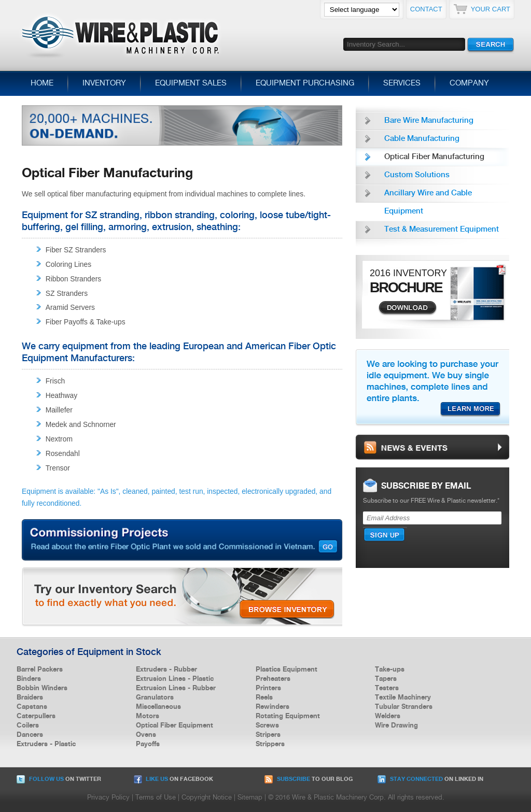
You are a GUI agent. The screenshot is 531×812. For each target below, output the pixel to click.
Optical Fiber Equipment (174, 725)
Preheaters (273, 679)
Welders (388, 716)
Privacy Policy (108, 798)
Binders (29, 679)
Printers (268, 688)
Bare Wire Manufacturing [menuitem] (429, 121)
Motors (148, 716)
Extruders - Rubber (166, 669)
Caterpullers (36, 716)
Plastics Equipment (287, 669)
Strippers (270, 744)
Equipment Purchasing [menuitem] (305, 83)
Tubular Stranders (404, 707)
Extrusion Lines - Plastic (175, 679)
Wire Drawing (396, 725)
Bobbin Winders (42, 688)
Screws (267, 725)
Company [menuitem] (469, 83)
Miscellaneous (158, 707)
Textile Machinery (403, 697)
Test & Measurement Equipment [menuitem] (442, 230)
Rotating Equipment (288, 716)
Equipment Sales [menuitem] (191, 83)
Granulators (155, 697)
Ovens (146, 735)
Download (408, 308)
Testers (387, 688)
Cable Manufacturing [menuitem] (422, 139)
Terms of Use (156, 798)
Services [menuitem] (402, 83)
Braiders (30, 697)
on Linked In (430, 779)
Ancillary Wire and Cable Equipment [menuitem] (428, 202)
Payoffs (148, 744)
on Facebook (173, 779)
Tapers (386, 679)
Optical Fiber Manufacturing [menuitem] (434, 157)
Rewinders (273, 707)
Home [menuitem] (42, 83)
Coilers (28, 725)
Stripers (268, 735)
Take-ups (390, 669)
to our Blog (309, 779)
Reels (264, 697)
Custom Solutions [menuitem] (417, 175)
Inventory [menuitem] (104, 83)
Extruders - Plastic (46, 744)
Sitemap (250, 798)
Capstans (32, 707)
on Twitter (59, 779)
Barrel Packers (40, 669)
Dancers (30, 735)
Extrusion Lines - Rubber (176, 688)
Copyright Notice (207, 798)
